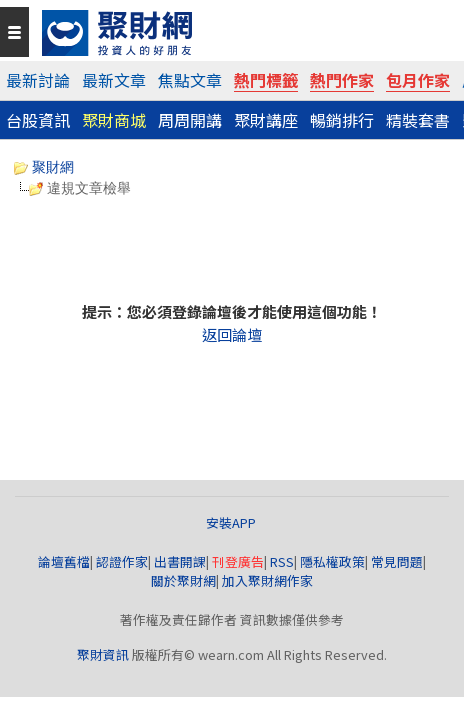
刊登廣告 (238, 561)
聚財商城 (114, 120)
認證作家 (122, 561)
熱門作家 (342, 80)
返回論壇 (232, 334)
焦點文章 (190, 80)
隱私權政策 (332, 561)
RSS (282, 561)
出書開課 (180, 561)
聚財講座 (266, 120)
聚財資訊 (103, 654)
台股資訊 (38, 120)
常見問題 (397, 561)
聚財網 (44, 167)
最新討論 (38, 80)
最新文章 (114, 80)
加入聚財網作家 (267, 580)
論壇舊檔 (64, 561)
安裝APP (232, 522)
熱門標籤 (266, 80)
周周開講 (190, 120)
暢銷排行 (342, 120)
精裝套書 (418, 120)
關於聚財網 (183, 580)
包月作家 (418, 80)
